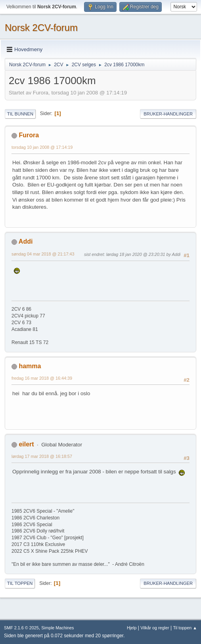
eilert (26, 444)
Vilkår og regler (155, 628)
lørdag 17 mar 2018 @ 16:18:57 (42, 456)
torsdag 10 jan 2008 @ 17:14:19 (42, 147)
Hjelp (132, 628)
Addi (26, 241)
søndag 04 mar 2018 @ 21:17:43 (43, 254)
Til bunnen (20, 114)
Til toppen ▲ (185, 628)
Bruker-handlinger (168, 114)
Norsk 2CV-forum (41, 28)
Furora (29, 135)
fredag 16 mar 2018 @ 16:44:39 (42, 378)
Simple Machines (57, 628)
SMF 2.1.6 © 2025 (21, 628)
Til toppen (20, 583)
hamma (30, 366)
